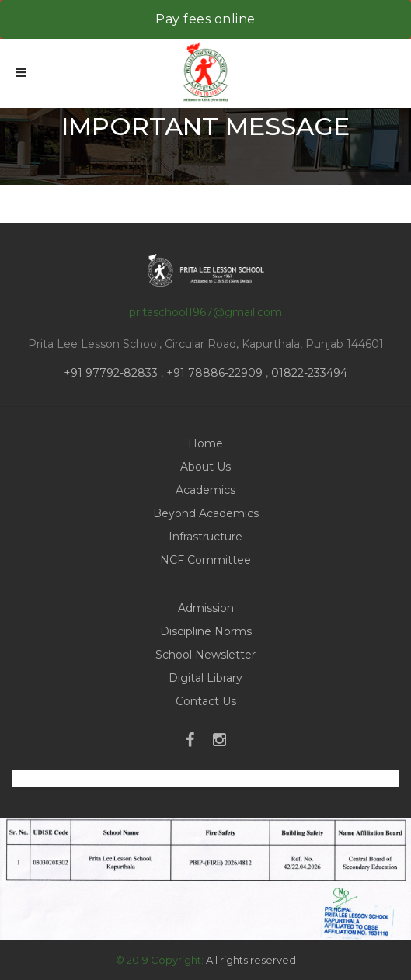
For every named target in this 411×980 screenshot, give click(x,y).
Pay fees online (205, 19)
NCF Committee (205, 560)
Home (205, 443)
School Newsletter (205, 655)
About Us (205, 467)
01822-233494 (309, 373)
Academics (205, 490)
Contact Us (206, 701)
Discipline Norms (206, 631)
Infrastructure (205, 537)
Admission (206, 608)
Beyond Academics (206, 513)
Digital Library (205, 678)
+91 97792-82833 (112, 373)
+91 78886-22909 (214, 373)
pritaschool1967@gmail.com (205, 312)
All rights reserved (251, 960)
